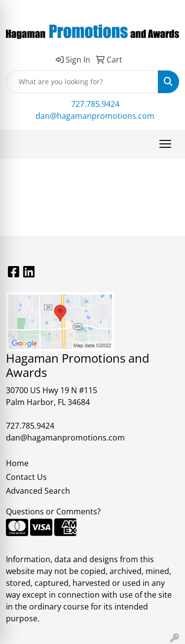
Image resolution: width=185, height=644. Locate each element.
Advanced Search (38, 491)
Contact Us (26, 477)
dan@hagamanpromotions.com (95, 116)
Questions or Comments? (53, 511)
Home (17, 463)
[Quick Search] (82, 82)
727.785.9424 (95, 104)
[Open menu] (165, 144)
